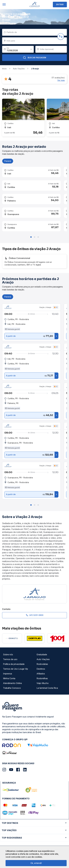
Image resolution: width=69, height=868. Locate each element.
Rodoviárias (42, 664)
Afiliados (41, 674)
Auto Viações (43, 659)
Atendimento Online (12, 683)
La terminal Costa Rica (47, 688)
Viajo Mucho (43, 683)
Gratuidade (42, 654)
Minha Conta (9, 678)
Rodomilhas (42, 678)
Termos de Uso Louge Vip (15, 669)
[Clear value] (31, 49)
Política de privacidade (14, 664)
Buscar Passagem (34, 58)
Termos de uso (10, 659)
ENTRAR (60, 4)
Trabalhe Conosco (12, 688)
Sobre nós (8, 654)
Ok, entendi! (36, 863)
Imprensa (7, 674)
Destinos (41, 669)
